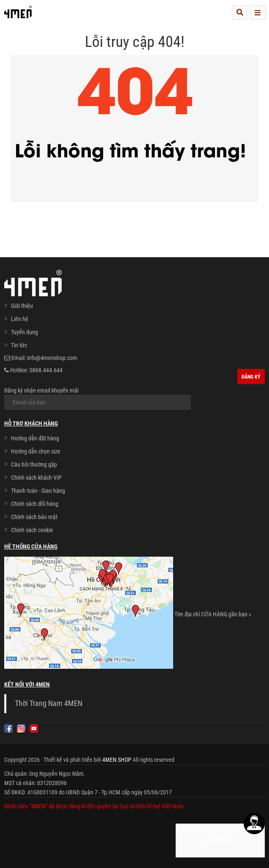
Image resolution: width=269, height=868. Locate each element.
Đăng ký (251, 377)
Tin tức (19, 345)
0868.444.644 (46, 370)
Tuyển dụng (24, 332)
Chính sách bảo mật (34, 517)
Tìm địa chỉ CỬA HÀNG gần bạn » (213, 614)
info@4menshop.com (52, 358)
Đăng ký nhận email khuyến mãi (98, 398)
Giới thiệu (22, 306)
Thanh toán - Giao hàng (38, 491)
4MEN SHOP (117, 760)
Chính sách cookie (32, 530)
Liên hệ (20, 319)
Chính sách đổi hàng (35, 504)
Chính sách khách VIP (36, 478)
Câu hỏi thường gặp (34, 464)
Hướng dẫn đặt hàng (35, 438)
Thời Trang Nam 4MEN (49, 703)
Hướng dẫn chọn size (36, 451)
